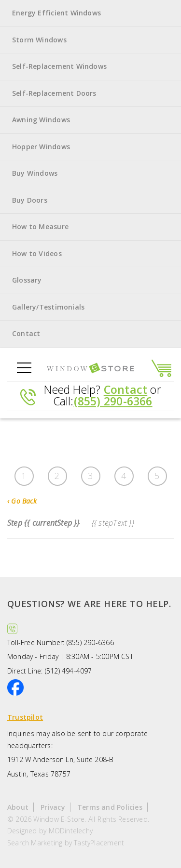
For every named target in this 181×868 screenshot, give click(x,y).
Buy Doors (30, 200)
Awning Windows (41, 120)
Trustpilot (25, 717)
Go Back (22, 501)
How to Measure (40, 227)
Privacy (53, 807)
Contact (26, 333)
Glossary (27, 280)
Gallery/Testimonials (48, 307)
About (18, 807)
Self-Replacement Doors (54, 93)
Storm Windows (39, 40)
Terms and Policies (110, 807)
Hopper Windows (41, 147)
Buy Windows (35, 173)
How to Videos (37, 253)
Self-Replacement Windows (59, 66)
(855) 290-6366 (113, 401)
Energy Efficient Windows (56, 13)
